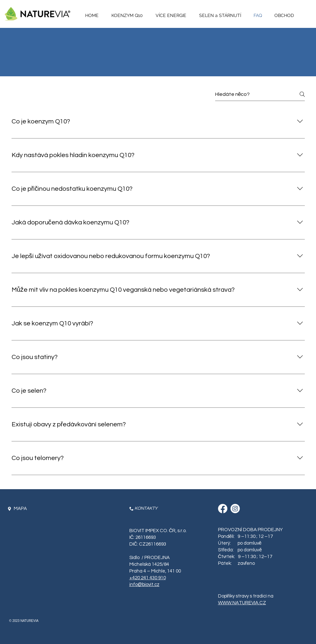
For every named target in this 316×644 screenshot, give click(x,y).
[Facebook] (223, 509)
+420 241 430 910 (148, 578)
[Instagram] (235, 509)
